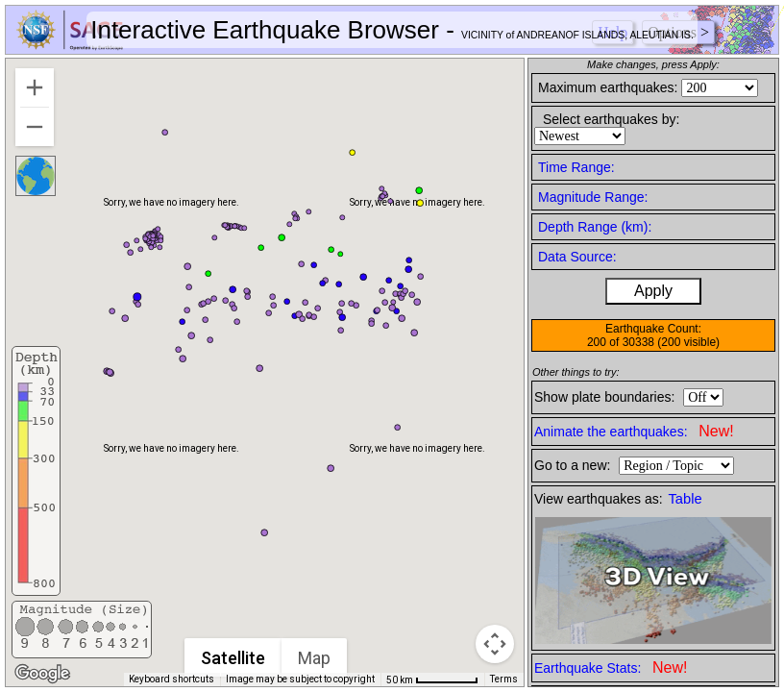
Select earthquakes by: (611, 119)
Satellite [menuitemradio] (233, 658)
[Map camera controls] (495, 644)
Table (686, 499)
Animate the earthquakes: (634, 431)
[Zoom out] (35, 127)
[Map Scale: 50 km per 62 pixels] (432, 680)
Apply (653, 291)
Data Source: (577, 257)
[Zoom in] (35, 87)
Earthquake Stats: (611, 667)
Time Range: (576, 167)
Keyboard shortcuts (171, 679)
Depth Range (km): (595, 227)
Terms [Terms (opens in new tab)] (504, 679)
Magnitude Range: (593, 197)
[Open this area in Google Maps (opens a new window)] (42, 674)
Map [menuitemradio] (314, 658)
